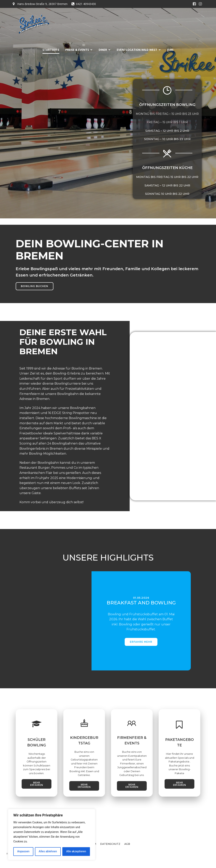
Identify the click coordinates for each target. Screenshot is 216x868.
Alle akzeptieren (76, 851)
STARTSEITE (51, 50)
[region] (52, 834)
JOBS (170, 50)
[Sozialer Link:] (194, 4)
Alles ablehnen (48, 851)
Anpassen (23, 851)
